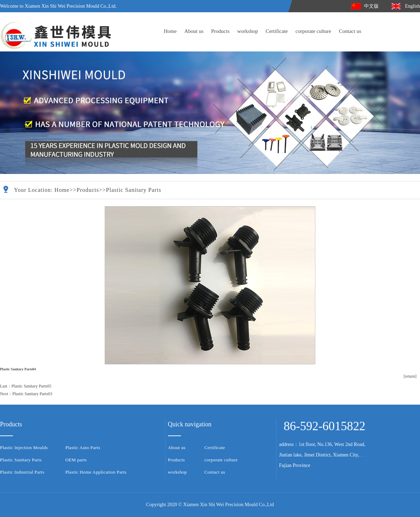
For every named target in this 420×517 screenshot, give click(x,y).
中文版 (371, 6)
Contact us (350, 31)
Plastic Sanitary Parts (134, 190)
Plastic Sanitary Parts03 (32, 394)
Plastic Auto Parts (83, 448)
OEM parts (76, 460)
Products (220, 31)
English (412, 6)
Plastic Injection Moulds (24, 448)
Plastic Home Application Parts (96, 472)
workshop (248, 31)
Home (170, 31)
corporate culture (313, 31)
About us (194, 31)
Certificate (277, 31)
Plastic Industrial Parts (22, 472)
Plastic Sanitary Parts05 (31, 386)
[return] (410, 376)
